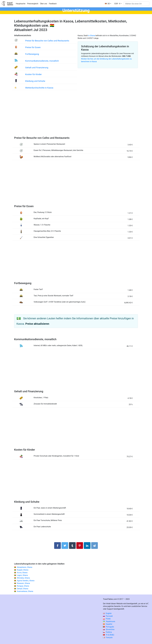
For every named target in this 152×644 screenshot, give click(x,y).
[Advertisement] (76, 115)
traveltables (10, 4)
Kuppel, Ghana (23, 570)
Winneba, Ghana (23, 578)
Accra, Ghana (22, 573)
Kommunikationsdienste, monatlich (42, 61)
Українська (109, 621)
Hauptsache (21, 4)
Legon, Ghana (22, 575)
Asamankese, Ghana (25, 591)
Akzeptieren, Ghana (25, 567)
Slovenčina (109, 629)
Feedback (53, 4)
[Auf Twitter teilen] (65, 546)
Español (108, 624)
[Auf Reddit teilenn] (94, 546)
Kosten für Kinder (33, 74)
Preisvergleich (33, 4)
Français (108, 637)
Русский (108, 616)
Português (108, 627)
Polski (107, 619)
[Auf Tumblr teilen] (72, 546)
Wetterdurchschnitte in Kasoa (39, 88)
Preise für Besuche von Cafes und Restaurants (47, 41)
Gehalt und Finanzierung (37, 68)
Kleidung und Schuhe (35, 81)
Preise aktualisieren (37, 324)
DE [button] (107, 4)
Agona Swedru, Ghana (26, 581)
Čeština (107, 632)
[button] (118, 4)
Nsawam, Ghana (23, 583)
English (107, 613)
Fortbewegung (32, 54)
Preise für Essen (33, 47)
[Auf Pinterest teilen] (80, 546)
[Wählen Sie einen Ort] (137, 4)
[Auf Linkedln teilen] (87, 546)
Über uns (44, 4)
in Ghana (92, 36)
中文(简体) (109, 635)
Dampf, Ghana (23, 589)
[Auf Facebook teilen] (58, 546)
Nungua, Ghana (23, 586)
